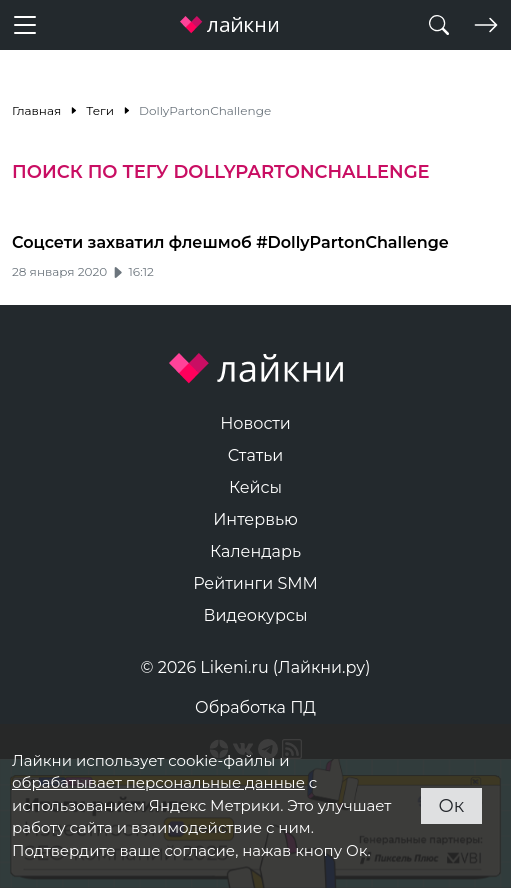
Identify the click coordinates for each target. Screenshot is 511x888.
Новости (255, 423)
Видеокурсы (256, 615)
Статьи (256, 455)
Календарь (255, 551)
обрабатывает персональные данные (158, 782)
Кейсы (255, 487)
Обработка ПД (255, 707)
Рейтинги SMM (255, 583)
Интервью (255, 519)
